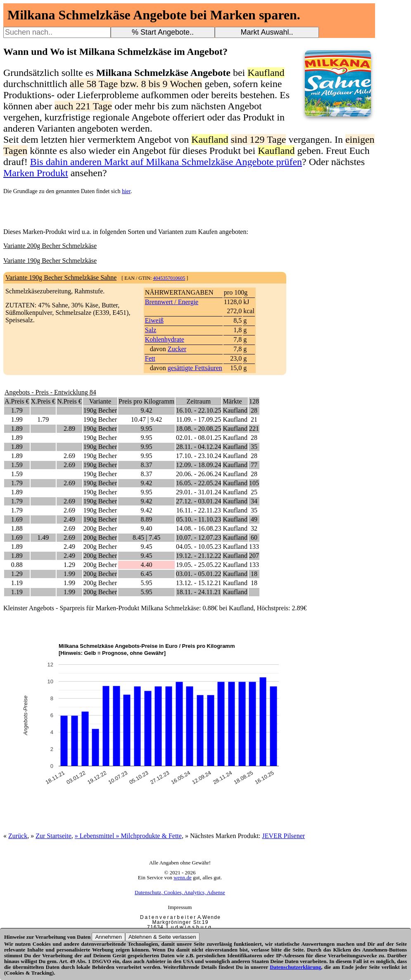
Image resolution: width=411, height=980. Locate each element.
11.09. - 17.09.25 (198, 419)
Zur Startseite (53, 836)
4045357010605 (169, 278)
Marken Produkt (36, 173)
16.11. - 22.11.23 (199, 510)
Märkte (232, 401)
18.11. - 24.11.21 (199, 592)
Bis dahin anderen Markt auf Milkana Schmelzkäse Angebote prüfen (166, 162)
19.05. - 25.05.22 (198, 565)
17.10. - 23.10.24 (198, 456)
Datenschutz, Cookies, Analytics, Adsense (180, 892)
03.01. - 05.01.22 (198, 574)
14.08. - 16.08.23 (198, 528)
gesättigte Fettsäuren (195, 368)
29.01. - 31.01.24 (198, 492)
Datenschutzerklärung (295, 967)
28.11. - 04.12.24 (198, 447)
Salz (151, 330)
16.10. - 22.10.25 (198, 410)
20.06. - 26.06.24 (198, 474)
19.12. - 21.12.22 (198, 556)
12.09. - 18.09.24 (198, 465)
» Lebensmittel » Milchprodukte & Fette (128, 836)
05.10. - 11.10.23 (198, 519)
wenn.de (183, 877)
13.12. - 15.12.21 (198, 583)
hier (126, 191)
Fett (150, 358)
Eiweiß (154, 320)
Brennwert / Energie (172, 302)
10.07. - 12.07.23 (198, 537)
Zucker (177, 349)
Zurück (18, 836)
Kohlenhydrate (165, 339)
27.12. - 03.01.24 (198, 501)
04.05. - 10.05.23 (198, 547)
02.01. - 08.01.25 (198, 438)
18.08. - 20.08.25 (198, 429)
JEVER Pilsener (284, 836)
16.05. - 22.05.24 (198, 483)
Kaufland (235, 410)
